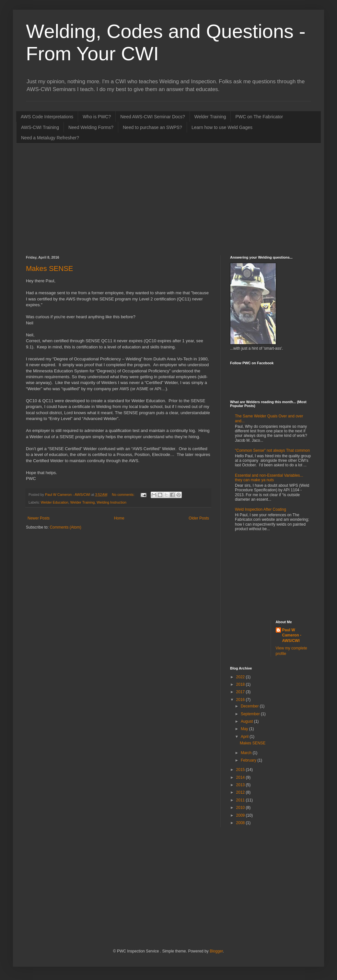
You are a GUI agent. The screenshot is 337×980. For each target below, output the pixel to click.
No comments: (124, 495)
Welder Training (210, 117)
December (250, 706)
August (247, 721)
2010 (241, 808)
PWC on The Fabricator (259, 117)
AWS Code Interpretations (47, 117)
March (247, 753)
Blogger (216, 951)
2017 (241, 692)
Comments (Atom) (65, 527)
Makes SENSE (50, 268)
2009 (241, 815)
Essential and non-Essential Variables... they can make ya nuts (269, 478)
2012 (241, 792)
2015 (241, 770)
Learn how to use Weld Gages (222, 127)
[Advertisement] (111, 199)
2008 (241, 823)
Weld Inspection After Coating (261, 509)
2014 (241, 777)
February (249, 760)
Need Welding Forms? (91, 127)
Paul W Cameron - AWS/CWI (292, 636)
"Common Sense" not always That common (272, 450)
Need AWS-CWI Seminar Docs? (152, 117)
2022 (241, 677)
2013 (241, 785)
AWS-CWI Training (40, 127)
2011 (241, 800)
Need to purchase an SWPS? (152, 127)
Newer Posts (39, 518)
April (245, 737)
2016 (241, 700)
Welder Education (55, 502)
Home (119, 518)
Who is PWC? (97, 117)
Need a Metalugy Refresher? (50, 138)
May (245, 729)
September (251, 714)
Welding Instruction (111, 502)
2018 (241, 684)
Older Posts (199, 518)
